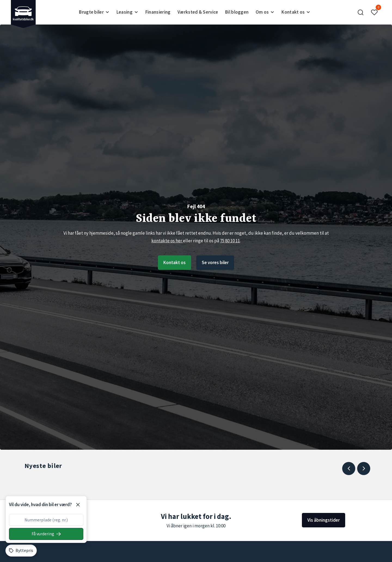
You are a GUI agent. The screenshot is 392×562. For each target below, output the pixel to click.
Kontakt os (174, 262)
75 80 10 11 (230, 241)
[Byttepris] (21, 551)
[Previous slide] (349, 469)
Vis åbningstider (324, 520)
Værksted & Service (198, 12)
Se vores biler (215, 262)
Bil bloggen (237, 12)
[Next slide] (364, 469)
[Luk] (78, 505)
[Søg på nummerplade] (46, 534)
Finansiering (158, 12)
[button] (361, 12)
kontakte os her (167, 241)
